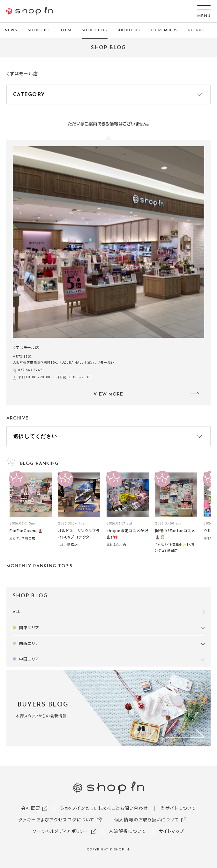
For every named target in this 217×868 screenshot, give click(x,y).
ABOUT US (129, 30)
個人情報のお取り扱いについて (147, 819)
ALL (17, 612)
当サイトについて (178, 808)
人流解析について (127, 831)
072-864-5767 (30, 370)
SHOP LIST (39, 30)
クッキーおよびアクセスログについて (56, 819)
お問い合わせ (134, 808)
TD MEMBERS (164, 30)
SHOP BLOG (95, 30)
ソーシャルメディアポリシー (61, 831)
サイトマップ (172, 831)
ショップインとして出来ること (90, 808)
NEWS (11, 30)
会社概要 (31, 808)
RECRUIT (197, 30)
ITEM (66, 30)
